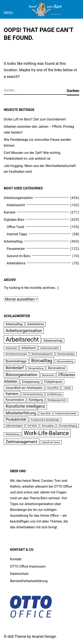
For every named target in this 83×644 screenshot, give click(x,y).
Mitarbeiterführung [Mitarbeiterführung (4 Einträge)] (21, 413)
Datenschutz (19, 574)
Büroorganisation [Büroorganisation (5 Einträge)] (22, 375)
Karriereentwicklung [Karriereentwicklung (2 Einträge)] (33, 394)
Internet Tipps (17, 234)
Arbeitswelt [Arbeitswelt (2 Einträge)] (11, 348)
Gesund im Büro (18, 256)
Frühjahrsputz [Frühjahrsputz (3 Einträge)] (53, 382)
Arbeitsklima (16, 263)
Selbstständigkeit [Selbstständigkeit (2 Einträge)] (14, 426)
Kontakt (16, 559)
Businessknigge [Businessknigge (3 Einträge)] (16, 361)
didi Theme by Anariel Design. (32, 636)
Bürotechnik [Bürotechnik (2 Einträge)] (48, 375)
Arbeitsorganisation (18, 198)
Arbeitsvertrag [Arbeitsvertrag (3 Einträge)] (53, 341)
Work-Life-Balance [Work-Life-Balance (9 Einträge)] (46, 433)
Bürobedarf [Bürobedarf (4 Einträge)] (15, 368)
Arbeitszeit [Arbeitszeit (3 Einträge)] (28, 348)
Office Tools (15, 227)
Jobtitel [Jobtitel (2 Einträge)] (67, 388)
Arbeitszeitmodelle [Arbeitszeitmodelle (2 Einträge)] (50, 348)
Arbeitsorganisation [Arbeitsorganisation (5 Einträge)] (24, 331)
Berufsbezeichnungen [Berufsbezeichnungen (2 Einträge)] (16, 354)
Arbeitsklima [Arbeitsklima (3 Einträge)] (35, 324)
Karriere (10, 212)
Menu (8, 13)
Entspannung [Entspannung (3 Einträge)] (31, 382)
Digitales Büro (14, 220)
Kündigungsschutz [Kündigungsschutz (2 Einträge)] (57, 400)
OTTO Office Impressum (28, 566)
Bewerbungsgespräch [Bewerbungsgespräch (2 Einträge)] (42, 354)
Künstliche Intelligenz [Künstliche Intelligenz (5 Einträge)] (25, 406)
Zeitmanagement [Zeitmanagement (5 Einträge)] (21, 442)
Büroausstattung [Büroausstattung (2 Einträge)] (65, 361)
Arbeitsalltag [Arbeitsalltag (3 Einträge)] (14, 324)
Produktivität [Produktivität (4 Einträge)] (16, 420)
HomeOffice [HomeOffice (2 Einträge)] (53, 388)
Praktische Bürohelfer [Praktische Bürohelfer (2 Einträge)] (66, 414)
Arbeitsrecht (16, 205)
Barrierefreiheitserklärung (29, 581)
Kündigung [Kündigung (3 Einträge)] (36, 400)
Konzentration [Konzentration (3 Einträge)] (15, 400)
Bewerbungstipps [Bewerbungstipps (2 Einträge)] (66, 354)
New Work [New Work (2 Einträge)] (46, 414)
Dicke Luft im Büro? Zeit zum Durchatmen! (35, 119)
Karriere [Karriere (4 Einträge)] (12, 394)
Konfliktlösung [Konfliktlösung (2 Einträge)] (54, 394)
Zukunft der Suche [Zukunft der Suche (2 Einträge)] (51, 442)
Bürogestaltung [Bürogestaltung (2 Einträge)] (36, 368)
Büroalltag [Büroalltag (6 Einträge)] (42, 361)
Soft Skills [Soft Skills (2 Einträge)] (32, 426)
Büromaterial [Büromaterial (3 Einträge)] (57, 368)
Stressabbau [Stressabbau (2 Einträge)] (48, 426)
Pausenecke (16, 249)
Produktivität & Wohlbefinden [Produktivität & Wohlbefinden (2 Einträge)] (45, 420)
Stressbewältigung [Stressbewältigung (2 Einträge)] (68, 426)
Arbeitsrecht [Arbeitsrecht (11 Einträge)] (22, 340)
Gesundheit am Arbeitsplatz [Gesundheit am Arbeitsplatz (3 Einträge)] (24, 388)
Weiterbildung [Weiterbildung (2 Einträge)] (12, 434)
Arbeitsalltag (13, 241)
